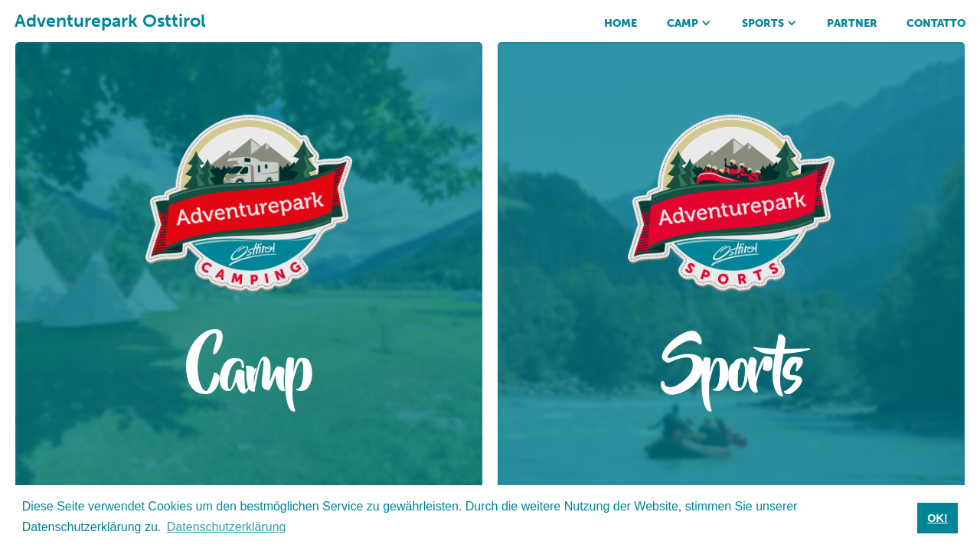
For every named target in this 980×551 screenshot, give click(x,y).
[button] (689, 21)
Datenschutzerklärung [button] (227, 527)
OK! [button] (937, 518)
